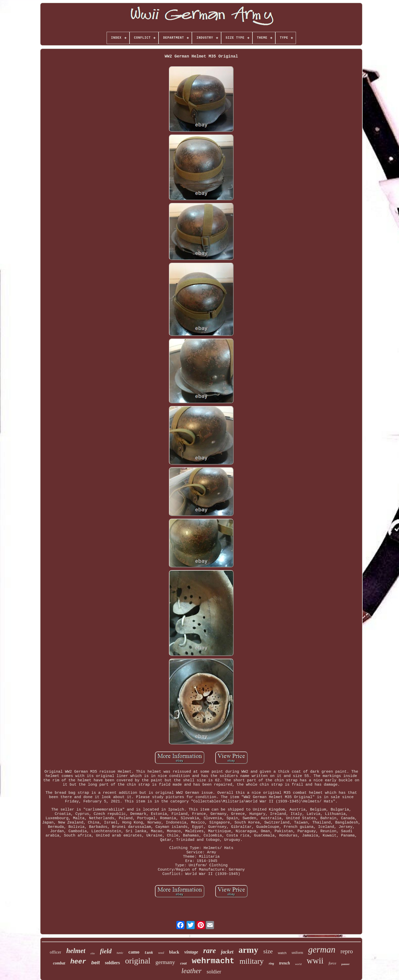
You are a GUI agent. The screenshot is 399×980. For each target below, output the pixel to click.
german (322, 950)
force (332, 963)
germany (165, 962)
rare (209, 950)
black (174, 952)
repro (347, 951)
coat (183, 963)
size (268, 951)
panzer (345, 964)
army (248, 950)
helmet (76, 951)
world (298, 964)
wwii (315, 961)
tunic (120, 953)
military (252, 961)
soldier (214, 972)
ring (271, 963)
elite (92, 953)
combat (59, 963)
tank (149, 953)
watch (282, 953)
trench (285, 963)
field (106, 951)
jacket (227, 952)
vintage (191, 952)
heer (78, 962)
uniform (297, 953)
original (138, 961)
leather (191, 971)
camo (134, 952)
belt (96, 963)
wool (161, 953)
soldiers (112, 963)
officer (55, 952)
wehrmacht (213, 961)
